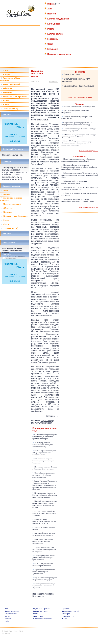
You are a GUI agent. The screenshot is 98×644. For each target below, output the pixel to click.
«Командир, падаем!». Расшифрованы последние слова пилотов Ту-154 (43, 445)
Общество (7, 88)
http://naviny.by (48, 421)
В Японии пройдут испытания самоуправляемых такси (74, 182)
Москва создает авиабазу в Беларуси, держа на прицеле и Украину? (44, 513)
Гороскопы (51, 39)
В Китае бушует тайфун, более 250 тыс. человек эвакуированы (43, 541)
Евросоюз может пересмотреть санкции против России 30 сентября (44, 521)
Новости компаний (11, 84)
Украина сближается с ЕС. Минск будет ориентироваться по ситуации (44, 549)
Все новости (38, 596)
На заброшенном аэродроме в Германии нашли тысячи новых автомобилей (78, 160)
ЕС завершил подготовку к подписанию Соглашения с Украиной (44, 586)
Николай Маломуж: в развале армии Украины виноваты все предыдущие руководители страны (45, 504)
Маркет (49, 4)
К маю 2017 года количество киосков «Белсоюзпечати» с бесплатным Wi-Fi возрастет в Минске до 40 (77, 143)
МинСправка (38, 616)
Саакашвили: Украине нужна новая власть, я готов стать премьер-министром (45, 437)
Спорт (5, 104)
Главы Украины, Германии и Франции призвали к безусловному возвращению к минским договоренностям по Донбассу (44, 485)
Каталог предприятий (57, 19)
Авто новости (80, 156)
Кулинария (51, 49)
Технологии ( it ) (10, 109)
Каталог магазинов (41, 611)
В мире (5, 75)
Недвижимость (68, 616)
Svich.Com (8, 631)
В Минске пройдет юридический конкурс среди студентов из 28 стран (79, 136)
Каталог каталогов (12, 611)
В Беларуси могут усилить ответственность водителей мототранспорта (79, 188)
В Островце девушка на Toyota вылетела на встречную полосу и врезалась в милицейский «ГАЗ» (80, 175)
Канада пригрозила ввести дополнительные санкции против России (44, 557)
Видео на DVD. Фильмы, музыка (78, 86)
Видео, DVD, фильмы (42, 609)
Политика (7, 92)
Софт (49, 44)
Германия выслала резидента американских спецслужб (45, 579)
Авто (48, 9)
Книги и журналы (71, 74)
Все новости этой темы (43, 594)
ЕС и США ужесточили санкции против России (43, 565)
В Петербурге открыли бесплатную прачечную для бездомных (43, 461)
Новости (50, 14)
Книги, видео (52, 24)
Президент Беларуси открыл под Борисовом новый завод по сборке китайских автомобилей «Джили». (79, 167)
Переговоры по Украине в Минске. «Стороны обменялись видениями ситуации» (45, 495)
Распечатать (54, 82)
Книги (36, 614)
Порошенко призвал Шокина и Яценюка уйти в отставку (45, 468)
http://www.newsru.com (42, 423)
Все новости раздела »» (88, 151)
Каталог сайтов (53, 34)
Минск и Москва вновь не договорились (78, 106)
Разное (5, 100)
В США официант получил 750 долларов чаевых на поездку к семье (44, 453)
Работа (49, 29)
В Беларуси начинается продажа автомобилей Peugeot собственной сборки (78, 200)
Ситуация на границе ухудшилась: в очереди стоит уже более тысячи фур (77, 124)
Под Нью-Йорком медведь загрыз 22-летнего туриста (44, 534)
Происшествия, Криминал (14, 96)
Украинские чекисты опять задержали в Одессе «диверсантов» (44, 572)
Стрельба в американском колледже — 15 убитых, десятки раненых (43, 475)
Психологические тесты (58, 54)
